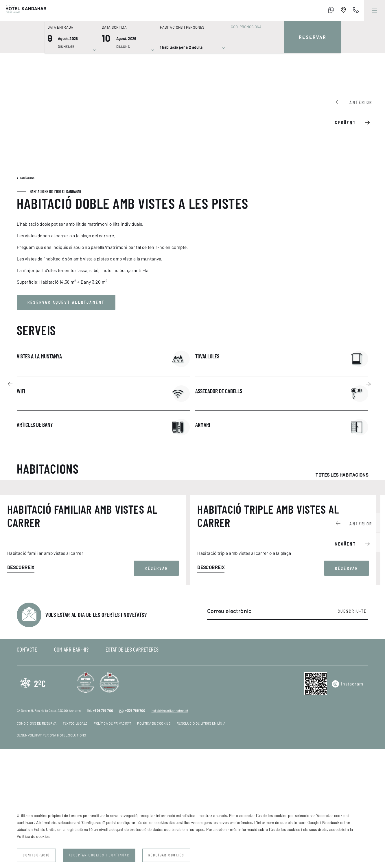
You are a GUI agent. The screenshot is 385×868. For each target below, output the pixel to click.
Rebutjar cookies (166, 855)
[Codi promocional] (253, 27)
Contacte (27, 768)
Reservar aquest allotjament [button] (66, 302)
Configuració (36, 855)
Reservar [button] (156, 687)
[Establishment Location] (343, 11)
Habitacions (27, 178)
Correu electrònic (229, 730)
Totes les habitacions (342, 475)
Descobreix (21, 686)
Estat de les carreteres (132, 768)
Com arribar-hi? (71, 768)
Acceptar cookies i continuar (99, 855)
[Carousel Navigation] (357, 111)
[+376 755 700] (331, 11)
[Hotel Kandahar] (23, 11)
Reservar (313, 37)
